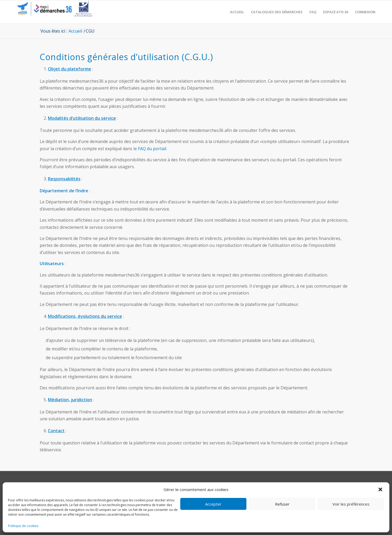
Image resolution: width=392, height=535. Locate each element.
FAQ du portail (152, 149)
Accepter (213, 504)
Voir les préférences (351, 504)
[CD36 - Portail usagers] (53, 12)
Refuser (282, 504)
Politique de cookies (23, 526)
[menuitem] (237, 12)
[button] (381, 489)
